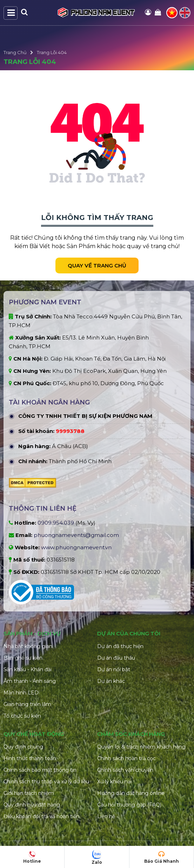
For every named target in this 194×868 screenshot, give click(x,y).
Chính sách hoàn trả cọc (126, 758)
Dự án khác (111, 681)
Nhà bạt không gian (28, 646)
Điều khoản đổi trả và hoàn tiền (41, 816)
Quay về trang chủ (97, 265)
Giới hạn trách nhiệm (29, 793)
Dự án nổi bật (114, 669)
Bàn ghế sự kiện (23, 658)
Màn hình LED (21, 693)
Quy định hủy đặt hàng (32, 805)
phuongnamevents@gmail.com (76, 535)
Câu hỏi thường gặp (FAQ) (129, 805)
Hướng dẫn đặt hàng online (131, 793)
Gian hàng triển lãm (27, 704)
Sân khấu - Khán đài (28, 669)
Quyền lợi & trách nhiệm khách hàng (141, 747)
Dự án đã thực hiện (120, 646)
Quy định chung (23, 747)
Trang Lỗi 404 (52, 52)
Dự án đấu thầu (116, 658)
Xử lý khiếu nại (114, 782)
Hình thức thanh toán (30, 758)
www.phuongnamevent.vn (76, 547)
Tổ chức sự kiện (22, 716)
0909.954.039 (56, 523)
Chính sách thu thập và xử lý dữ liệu (46, 782)
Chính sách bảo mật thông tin (40, 770)
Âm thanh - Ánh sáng (30, 681)
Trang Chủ (15, 52)
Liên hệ (106, 816)
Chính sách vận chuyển (125, 770)
